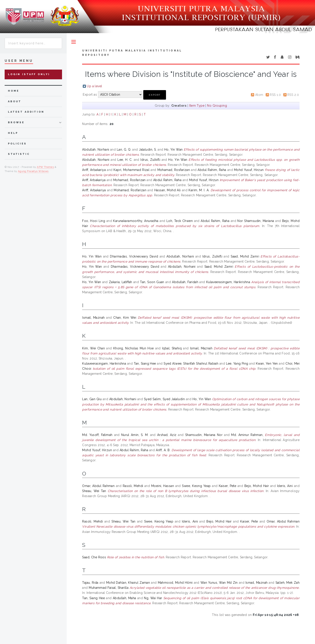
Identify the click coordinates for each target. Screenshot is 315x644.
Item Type (197, 106)
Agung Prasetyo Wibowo (33, 171)
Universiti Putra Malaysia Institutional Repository (132, 53)
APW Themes (45, 167)
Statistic (19, 154)
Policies (17, 144)
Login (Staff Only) (29, 74)
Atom (259, 95)
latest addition (26, 112)
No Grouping (217, 106)
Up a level (94, 86)
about (15, 101)
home (13, 91)
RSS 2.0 (293, 95)
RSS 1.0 (275, 95)
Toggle (74, 42)
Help (13, 133)
